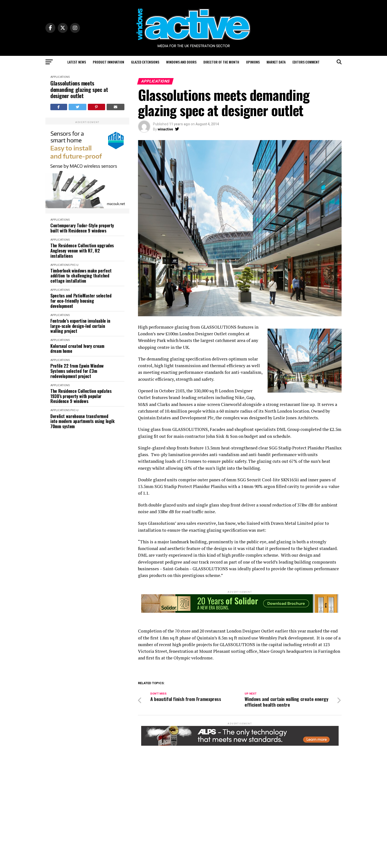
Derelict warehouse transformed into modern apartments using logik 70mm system (82, 421)
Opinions (253, 62)
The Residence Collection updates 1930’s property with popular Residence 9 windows (81, 396)
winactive (165, 129)
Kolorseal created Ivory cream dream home (77, 349)
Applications (60, 77)
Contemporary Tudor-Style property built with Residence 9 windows (82, 228)
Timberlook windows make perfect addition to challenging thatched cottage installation (81, 276)
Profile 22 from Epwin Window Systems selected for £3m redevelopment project (77, 371)
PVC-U (74, 265)
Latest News (77, 62)
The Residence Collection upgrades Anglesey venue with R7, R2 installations (82, 251)
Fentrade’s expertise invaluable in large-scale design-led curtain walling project (80, 326)
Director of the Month (221, 62)
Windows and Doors (181, 62)
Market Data (276, 62)
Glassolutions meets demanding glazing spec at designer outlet (79, 89)
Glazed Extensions (145, 62)
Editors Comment (306, 62)
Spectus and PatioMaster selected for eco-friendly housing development (81, 301)
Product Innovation (108, 62)
